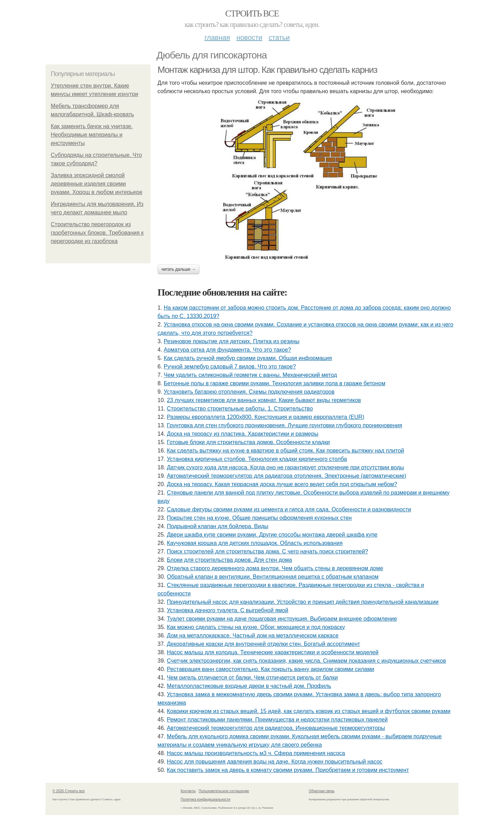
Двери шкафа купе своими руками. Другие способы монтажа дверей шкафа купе (272, 535)
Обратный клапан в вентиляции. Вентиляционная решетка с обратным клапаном (273, 577)
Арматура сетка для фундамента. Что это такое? (227, 350)
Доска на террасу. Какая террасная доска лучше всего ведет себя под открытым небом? (282, 484)
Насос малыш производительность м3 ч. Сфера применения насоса (256, 753)
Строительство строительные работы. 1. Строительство (240, 409)
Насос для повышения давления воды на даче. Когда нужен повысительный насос (275, 762)
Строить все (252, 13)
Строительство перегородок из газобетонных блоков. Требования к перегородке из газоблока (97, 233)
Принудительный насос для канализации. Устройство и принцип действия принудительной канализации (303, 602)
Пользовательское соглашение (224, 791)
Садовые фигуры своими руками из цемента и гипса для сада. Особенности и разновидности (289, 509)
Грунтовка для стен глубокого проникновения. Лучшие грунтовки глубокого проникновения (285, 425)
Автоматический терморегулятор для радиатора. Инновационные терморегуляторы (276, 728)
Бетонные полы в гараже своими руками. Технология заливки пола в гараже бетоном (275, 383)
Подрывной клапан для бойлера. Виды (218, 526)
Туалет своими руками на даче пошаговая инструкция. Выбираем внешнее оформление (282, 619)
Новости (249, 37)
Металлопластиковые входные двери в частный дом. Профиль (249, 686)
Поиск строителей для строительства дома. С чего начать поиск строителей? (268, 551)
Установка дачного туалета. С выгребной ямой (228, 610)
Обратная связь (322, 791)
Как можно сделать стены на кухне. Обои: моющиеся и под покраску (256, 627)
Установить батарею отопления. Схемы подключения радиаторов (249, 392)
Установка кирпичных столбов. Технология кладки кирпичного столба (257, 459)
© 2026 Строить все (69, 791)
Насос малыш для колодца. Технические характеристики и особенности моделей (273, 652)
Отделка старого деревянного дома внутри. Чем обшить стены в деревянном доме (275, 568)
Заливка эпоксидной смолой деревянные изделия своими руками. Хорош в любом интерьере (97, 184)
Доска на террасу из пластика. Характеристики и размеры (243, 434)
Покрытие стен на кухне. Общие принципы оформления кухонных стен (259, 518)
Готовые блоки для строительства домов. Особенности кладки (248, 442)
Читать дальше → (178, 269)
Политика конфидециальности (205, 799)
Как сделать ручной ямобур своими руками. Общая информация (248, 358)
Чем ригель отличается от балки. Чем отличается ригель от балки (252, 678)
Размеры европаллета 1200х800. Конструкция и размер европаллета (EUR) (266, 417)
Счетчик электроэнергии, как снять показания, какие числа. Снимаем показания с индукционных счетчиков (307, 661)
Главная (217, 37)
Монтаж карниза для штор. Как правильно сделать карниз (267, 70)
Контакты (188, 791)
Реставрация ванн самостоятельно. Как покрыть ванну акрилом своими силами (271, 669)
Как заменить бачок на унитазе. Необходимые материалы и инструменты (92, 135)
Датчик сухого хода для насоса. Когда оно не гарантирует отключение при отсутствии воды (286, 467)
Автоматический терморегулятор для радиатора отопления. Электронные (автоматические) (287, 476)
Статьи (279, 37)
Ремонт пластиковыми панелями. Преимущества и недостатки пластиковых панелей (277, 720)
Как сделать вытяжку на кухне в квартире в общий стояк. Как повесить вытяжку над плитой (286, 451)
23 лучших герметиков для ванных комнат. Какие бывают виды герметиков (264, 400)
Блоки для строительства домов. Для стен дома (229, 560)
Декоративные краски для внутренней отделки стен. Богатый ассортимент (264, 644)
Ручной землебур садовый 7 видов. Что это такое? (230, 367)
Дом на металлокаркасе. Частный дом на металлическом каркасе (253, 636)
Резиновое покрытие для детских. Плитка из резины (232, 341)
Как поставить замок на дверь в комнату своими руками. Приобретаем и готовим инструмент (288, 770)
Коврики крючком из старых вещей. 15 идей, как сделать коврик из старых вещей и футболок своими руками (309, 711)
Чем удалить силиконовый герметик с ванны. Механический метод (250, 375)
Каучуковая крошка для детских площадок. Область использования (255, 543)
